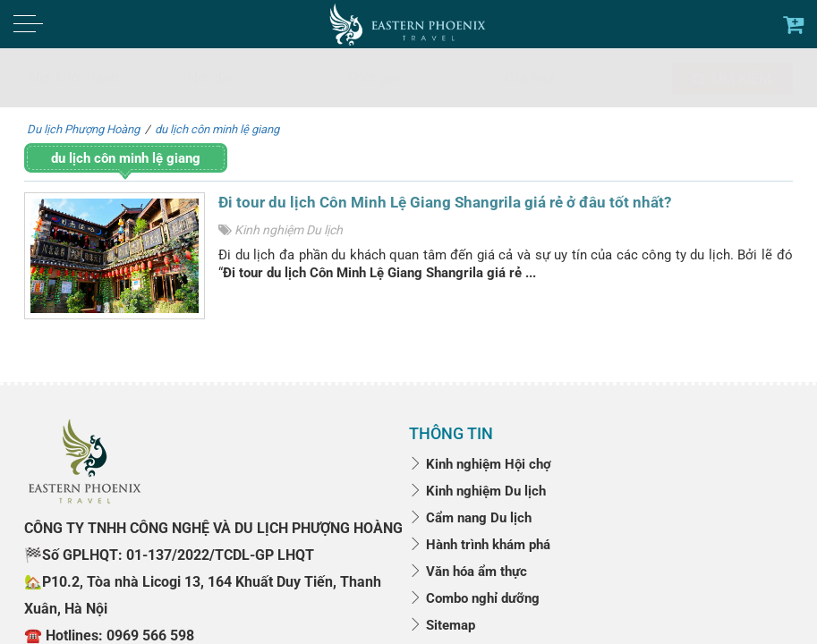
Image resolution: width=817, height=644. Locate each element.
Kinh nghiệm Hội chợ (480, 464)
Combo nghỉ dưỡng (474, 598)
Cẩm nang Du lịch (470, 518)
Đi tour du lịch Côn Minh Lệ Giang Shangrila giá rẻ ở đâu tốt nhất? (445, 202)
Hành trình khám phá (480, 545)
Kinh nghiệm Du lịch (289, 230)
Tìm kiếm (732, 79)
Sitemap (442, 625)
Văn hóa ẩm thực (468, 572)
